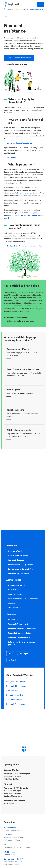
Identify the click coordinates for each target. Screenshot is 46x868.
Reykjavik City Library (16, 681)
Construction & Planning (18, 555)
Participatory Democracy (19, 573)
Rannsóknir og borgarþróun (20, 633)
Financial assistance (37, 9)
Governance (13, 590)
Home (5, 9)
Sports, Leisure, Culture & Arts (21, 569)
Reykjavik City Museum (16, 686)
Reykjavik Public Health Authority (22, 628)
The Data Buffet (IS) (15, 699)
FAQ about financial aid (17, 317)
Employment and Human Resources (23, 599)
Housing (12, 619)
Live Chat (24, 838)
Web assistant (24, 829)
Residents (10, 9)
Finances (12, 603)
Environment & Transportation (21, 564)
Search (14, 660)
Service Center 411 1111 (24, 862)
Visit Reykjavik (12, 690)
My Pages (24, 654)
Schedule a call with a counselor (21, 321)
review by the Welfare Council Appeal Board (24, 217)
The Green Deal (15, 608)
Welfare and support (22, 9)
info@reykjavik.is (24, 853)
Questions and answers (17, 64)
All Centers (12, 158)
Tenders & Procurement (18, 624)
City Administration (16, 585)
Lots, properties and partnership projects (22, 643)
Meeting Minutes (15, 594)
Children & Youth (15, 551)
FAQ (24, 846)
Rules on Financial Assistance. (28, 193)
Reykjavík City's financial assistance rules (25, 246)
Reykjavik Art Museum (16, 704)
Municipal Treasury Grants (19, 637)
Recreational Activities (16, 695)
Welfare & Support (16, 560)
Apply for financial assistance (19, 58)
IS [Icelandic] (10, 654)
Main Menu (41, 4)
